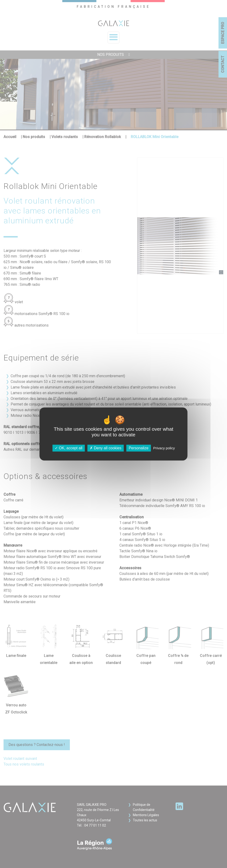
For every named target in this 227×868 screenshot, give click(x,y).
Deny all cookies (105, 448)
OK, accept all (69, 448)
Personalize (139, 448)
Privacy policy (164, 448)
